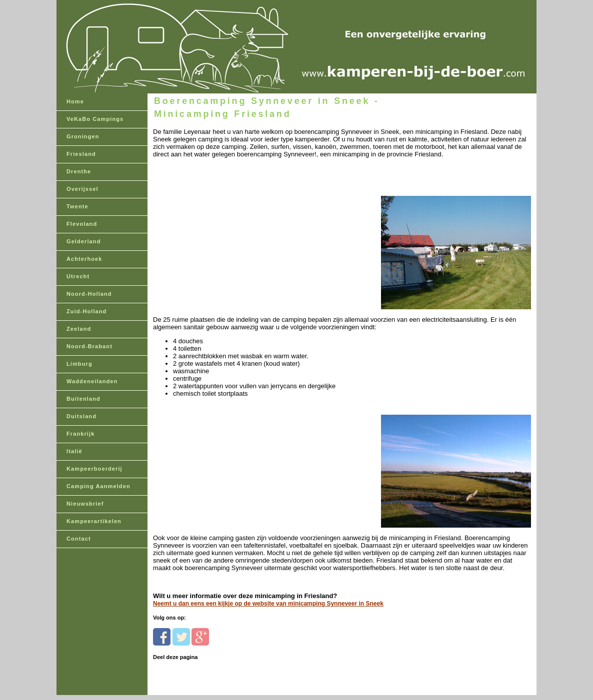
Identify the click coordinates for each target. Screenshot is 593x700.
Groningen (83, 136)
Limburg (79, 364)
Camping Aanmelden (98, 486)
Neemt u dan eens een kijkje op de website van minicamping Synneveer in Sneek (268, 604)
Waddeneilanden (92, 381)
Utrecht (78, 276)
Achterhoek (84, 259)
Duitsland (81, 416)
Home (75, 101)
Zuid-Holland (86, 311)
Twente (77, 206)
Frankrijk (80, 434)
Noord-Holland (89, 294)
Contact (79, 539)
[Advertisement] (222, 235)
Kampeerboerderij (94, 469)
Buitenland (83, 399)
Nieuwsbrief (85, 504)
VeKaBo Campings (95, 119)
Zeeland (79, 329)
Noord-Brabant (89, 346)
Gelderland (83, 241)
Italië (74, 451)
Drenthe (79, 171)
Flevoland (82, 224)
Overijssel (82, 189)
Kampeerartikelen (94, 521)
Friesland (81, 154)
